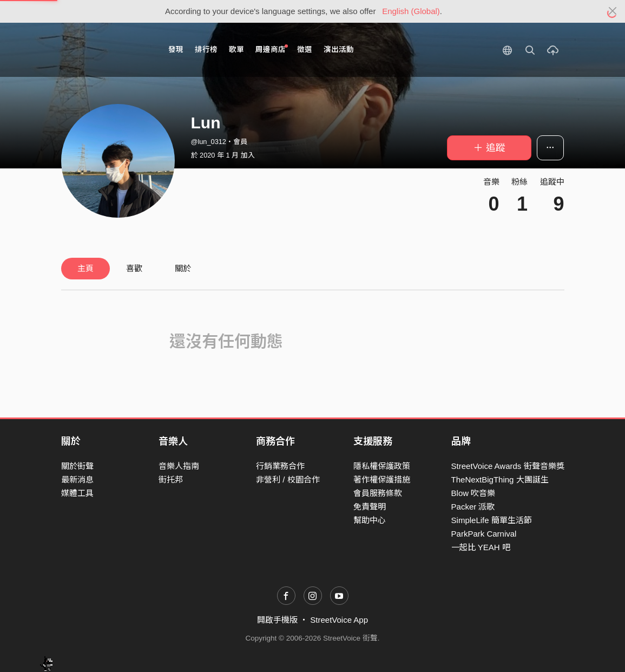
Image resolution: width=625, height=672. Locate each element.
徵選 (305, 50)
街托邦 (171, 479)
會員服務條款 (378, 493)
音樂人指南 (179, 466)
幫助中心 (370, 520)
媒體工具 (77, 493)
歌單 (236, 50)
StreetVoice (106, 50)
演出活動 (339, 50)
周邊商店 (272, 49)
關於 (183, 268)
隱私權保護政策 (382, 466)
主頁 (85, 268)
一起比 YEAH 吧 (481, 547)
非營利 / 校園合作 (288, 479)
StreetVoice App (339, 620)
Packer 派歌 (473, 507)
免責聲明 (370, 507)
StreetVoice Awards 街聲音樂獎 (508, 466)
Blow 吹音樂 (473, 493)
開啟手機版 (277, 620)
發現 (176, 50)
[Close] (613, 11)
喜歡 (134, 268)
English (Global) (411, 11)
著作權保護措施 (382, 479)
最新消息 (77, 479)
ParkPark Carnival (484, 534)
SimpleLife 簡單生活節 (492, 520)
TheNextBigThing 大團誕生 (500, 479)
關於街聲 (77, 466)
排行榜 (206, 50)
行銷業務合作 (280, 466)
